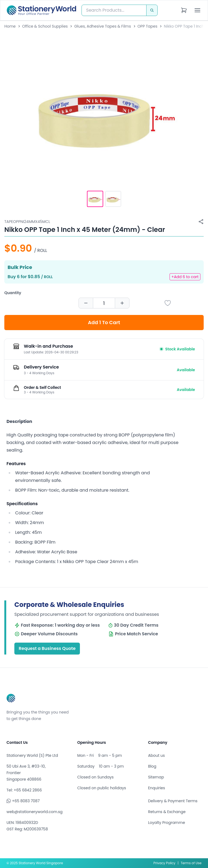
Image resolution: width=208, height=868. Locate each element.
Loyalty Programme (167, 823)
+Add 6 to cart (185, 277)
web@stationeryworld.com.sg (35, 812)
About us (157, 755)
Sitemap (156, 777)
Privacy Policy (165, 863)
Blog (152, 766)
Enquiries (157, 788)
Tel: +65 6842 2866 (24, 790)
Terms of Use (191, 863)
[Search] (152, 10)
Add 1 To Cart (104, 322)
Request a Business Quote (47, 648)
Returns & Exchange (167, 812)
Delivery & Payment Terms (173, 801)
